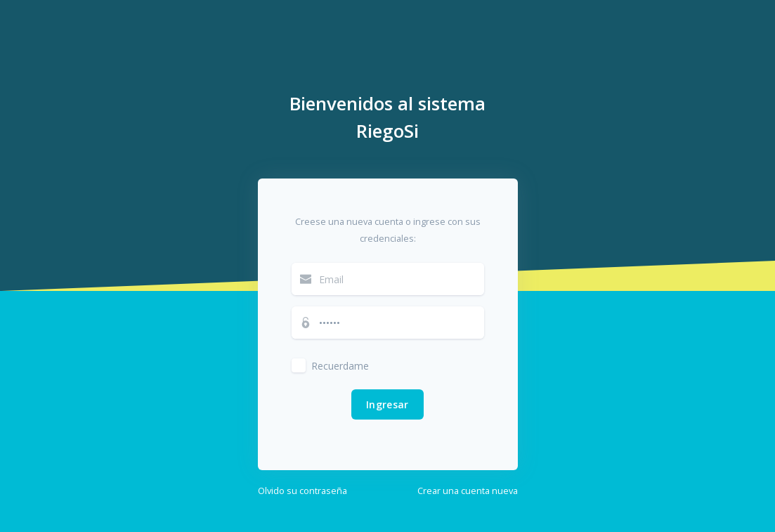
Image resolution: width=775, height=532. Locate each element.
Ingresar (387, 404)
